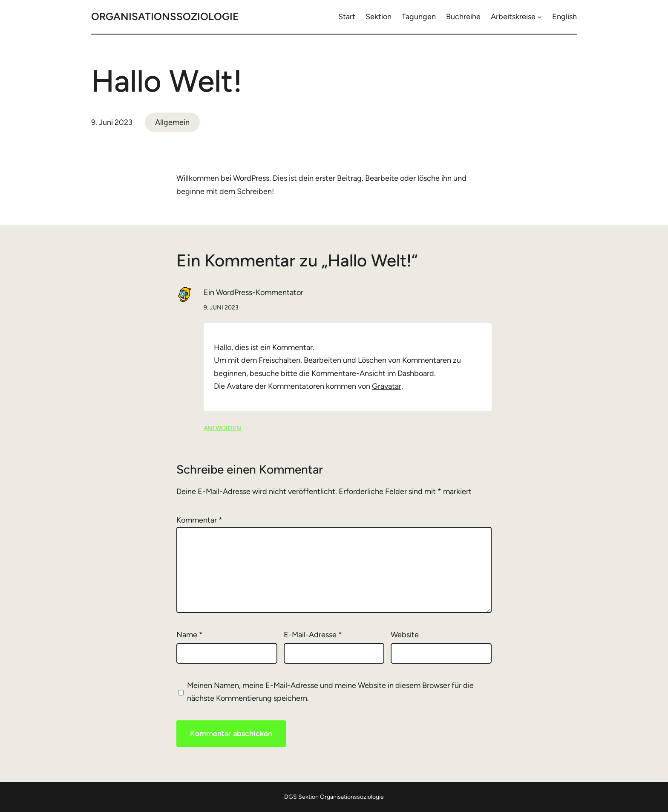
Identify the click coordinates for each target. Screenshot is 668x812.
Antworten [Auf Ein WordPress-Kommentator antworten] (222, 428)
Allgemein (172, 122)
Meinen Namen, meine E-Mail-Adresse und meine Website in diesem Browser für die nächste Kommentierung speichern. (330, 692)
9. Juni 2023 (221, 308)
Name (190, 635)
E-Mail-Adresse (313, 635)
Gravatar (387, 386)
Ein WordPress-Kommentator (253, 292)
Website (405, 635)
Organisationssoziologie (165, 16)
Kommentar (199, 520)
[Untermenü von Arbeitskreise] (540, 17)
